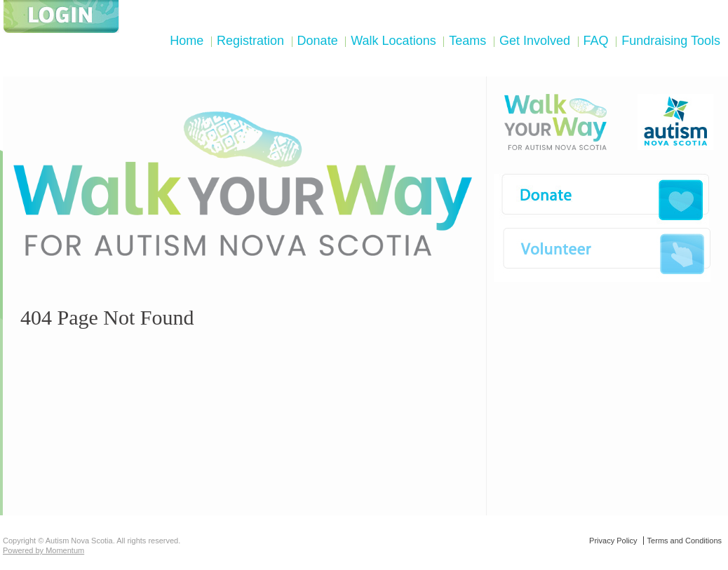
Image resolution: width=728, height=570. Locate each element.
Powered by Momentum (43, 550)
